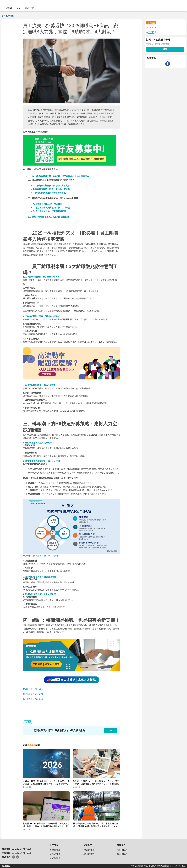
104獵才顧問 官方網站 (33, 689)
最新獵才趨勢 (89, 854)
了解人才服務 (55, 854)
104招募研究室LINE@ (33, 694)
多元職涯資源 (55, 858)
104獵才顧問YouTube (33, 699)
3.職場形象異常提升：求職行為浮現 (49, 193)
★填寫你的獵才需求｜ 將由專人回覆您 (41, 555)
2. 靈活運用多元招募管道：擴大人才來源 (52, 208)
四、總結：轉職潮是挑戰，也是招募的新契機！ (49, 217)
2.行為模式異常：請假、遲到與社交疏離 (51, 189)
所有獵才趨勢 (8, 16)
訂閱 (165, 49)
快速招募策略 (83, 176)
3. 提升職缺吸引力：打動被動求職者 (50, 211)
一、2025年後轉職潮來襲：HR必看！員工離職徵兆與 (52, 176)
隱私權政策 (6, 866)
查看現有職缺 (55, 850)
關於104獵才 (122, 850)
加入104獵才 (122, 854)
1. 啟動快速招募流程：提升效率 (48, 204)
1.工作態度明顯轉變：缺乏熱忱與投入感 (51, 186)
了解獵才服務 (89, 850)
